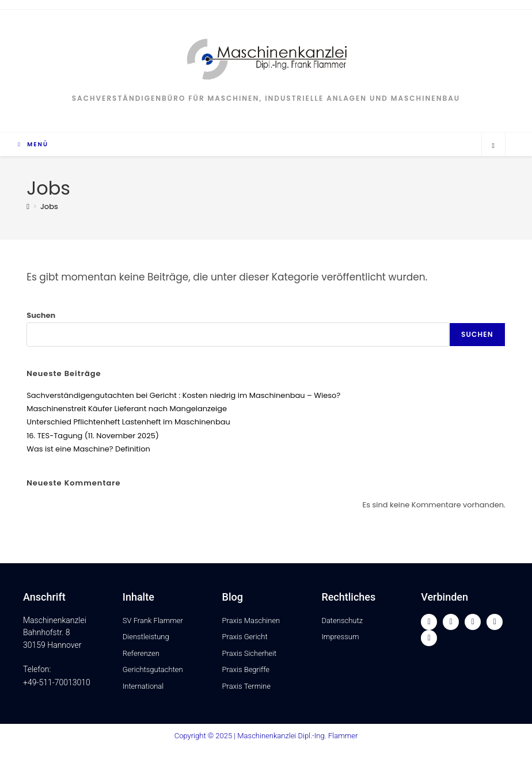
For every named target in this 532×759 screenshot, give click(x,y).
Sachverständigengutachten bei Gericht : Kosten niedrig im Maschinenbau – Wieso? (183, 395)
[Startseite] (28, 206)
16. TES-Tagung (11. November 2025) (93, 436)
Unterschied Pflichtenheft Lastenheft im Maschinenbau (128, 422)
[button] (25, 734)
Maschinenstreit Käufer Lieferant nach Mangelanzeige (127, 409)
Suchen (41, 315)
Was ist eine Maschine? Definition (88, 449)
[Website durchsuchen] (493, 146)
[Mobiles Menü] (33, 144)
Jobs (49, 206)
